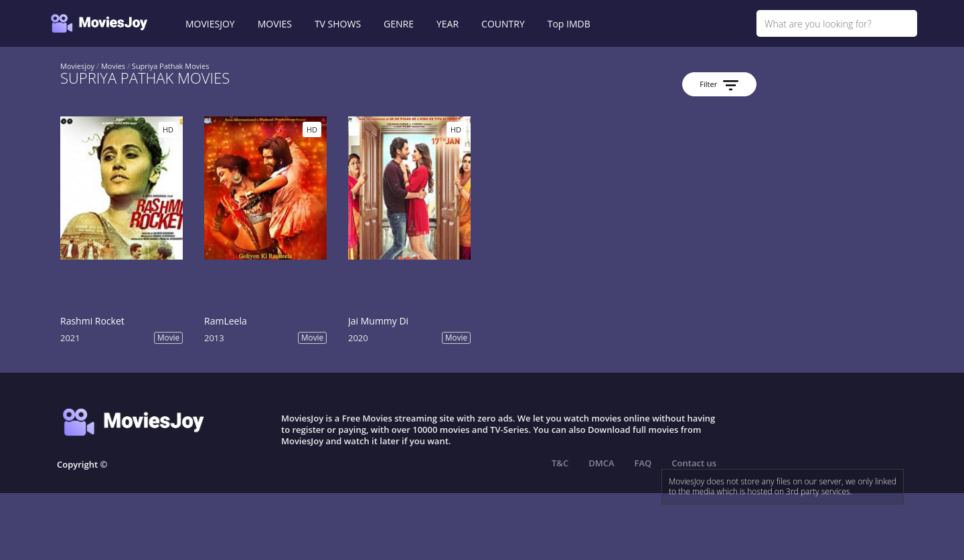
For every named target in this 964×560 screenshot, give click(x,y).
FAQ (643, 463)
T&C (560, 463)
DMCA (601, 463)
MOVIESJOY (210, 24)
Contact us (694, 463)
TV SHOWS (338, 24)
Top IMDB (569, 24)
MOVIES (275, 24)
